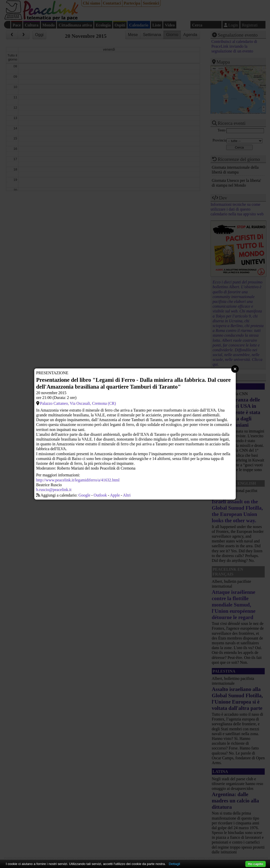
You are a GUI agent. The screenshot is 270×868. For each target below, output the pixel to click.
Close (235, 369)
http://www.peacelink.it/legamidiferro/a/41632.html (78, 480)
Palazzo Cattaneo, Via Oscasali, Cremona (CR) (78, 403)
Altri (127, 495)
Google (84, 495)
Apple (115, 495)
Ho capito (256, 864)
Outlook (100, 495)
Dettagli (174, 864)
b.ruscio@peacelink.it (54, 490)
